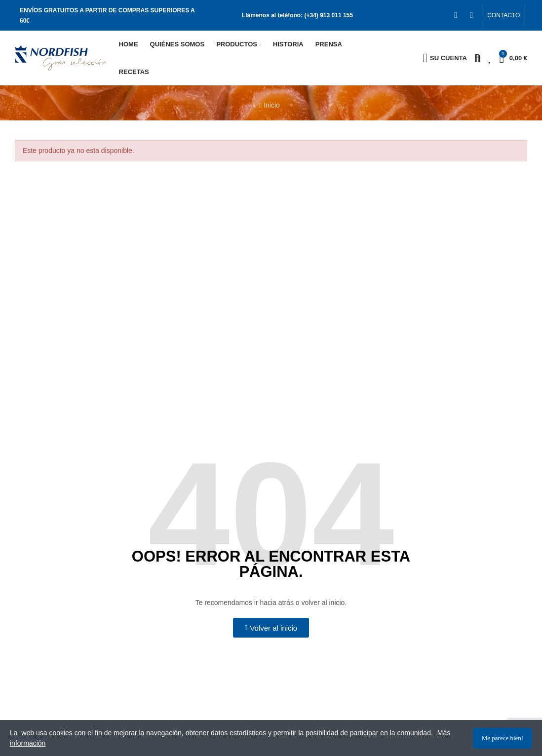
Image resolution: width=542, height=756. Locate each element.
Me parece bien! (503, 738)
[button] (503, 15)
